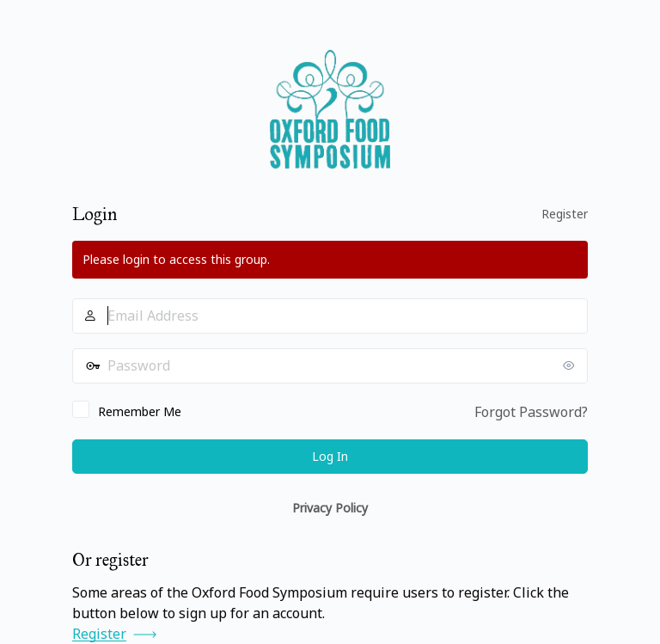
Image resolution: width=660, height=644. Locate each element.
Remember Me (140, 411)
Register (565, 214)
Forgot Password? (531, 412)
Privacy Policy (330, 508)
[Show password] (571, 365)
